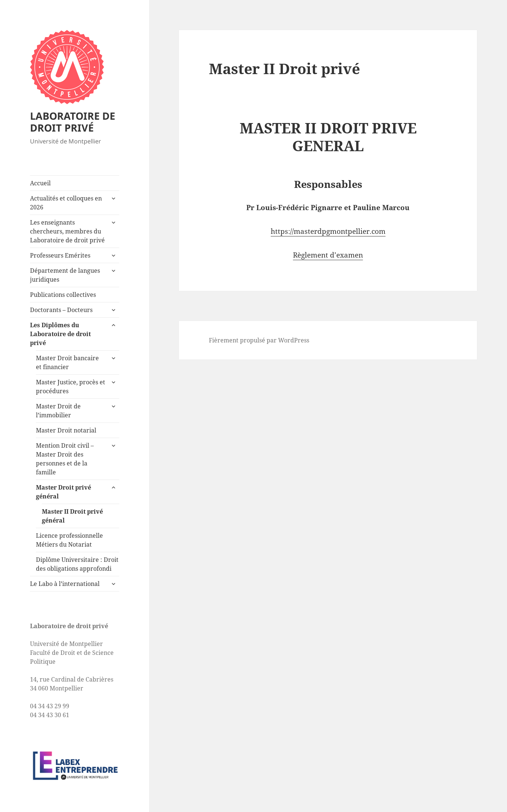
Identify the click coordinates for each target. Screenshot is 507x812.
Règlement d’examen (328, 255)
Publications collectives (63, 295)
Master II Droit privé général (72, 516)
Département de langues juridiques (65, 275)
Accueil (40, 183)
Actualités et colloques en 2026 (66, 203)
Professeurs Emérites (60, 255)
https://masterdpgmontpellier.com (328, 231)
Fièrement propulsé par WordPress (259, 340)
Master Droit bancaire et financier (67, 362)
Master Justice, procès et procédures (71, 387)
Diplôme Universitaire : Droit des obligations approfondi (77, 564)
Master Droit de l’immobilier (58, 411)
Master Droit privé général (64, 492)
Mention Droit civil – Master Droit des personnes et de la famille (65, 459)
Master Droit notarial (66, 430)
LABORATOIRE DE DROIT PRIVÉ (73, 122)
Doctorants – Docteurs (61, 310)
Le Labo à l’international (65, 584)
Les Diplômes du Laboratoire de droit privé (60, 334)
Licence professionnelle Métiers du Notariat (69, 540)
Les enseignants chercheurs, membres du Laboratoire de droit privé (67, 231)
